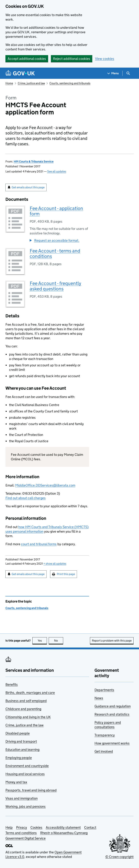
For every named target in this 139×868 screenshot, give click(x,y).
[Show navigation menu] (113, 73)
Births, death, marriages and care (30, 693)
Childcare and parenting (23, 709)
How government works (112, 743)
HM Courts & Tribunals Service (34, 161)
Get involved (104, 751)
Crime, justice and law (31, 83)
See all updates (57, 171)
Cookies (36, 827)
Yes (42, 641)
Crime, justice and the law (25, 725)
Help (9, 827)
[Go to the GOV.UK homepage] (20, 73)
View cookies (105, 59)
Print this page (66, 574)
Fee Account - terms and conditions (55, 253)
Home (9, 83)
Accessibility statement (63, 827)
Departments (104, 690)
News (99, 698)
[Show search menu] (128, 73)
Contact (90, 827)
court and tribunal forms (39, 544)
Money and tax (16, 782)
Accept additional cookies (27, 59)
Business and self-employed (26, 701)
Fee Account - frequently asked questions (55, 286)
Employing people (19, 758)
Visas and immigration (22, 798)
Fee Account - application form (56, 211)
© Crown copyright (119, 857)
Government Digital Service (26, 838)
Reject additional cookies (72, 59)
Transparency (105, 735)
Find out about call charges (26, 498)
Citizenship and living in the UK (28, 717)
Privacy (22, 827)
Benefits (12, 684)
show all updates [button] (55, 564)
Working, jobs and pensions (26, 806)
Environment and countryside (27, 766)
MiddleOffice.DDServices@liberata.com (45, 485)
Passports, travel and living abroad (31, 790)
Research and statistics (112, 714)
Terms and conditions (21, 833)
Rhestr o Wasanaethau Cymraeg (64, 833)
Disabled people (18, 733)
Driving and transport (21, 741)
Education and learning (22, 750)
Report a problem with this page (112, 641)
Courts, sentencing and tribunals (70, 83)
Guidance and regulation (113, 706)
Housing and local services (25, 774)
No (59, 641)
